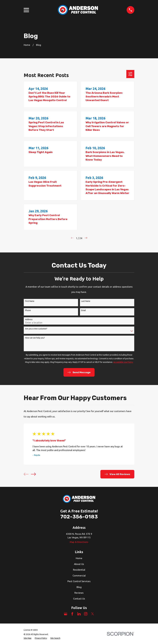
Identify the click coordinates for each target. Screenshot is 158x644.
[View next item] (33, 474)
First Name (30, 301)
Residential (79, 570)
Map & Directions (79, 542)
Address (29, 319)
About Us (79, 564)
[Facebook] (72, 614)
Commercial (79, 576)
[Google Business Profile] (66, 614)
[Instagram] (86, 614)
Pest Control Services (79, 581)
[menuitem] (28, 638)
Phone (28, 310)
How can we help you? (35, 338)
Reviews (79, 593)
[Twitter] (93, 614)
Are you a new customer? (36, 329)
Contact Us (79, 599)
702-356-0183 (79, 517)
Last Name (86, 301)
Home (79, 558)
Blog (79, 587)
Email (83, 310)
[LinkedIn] (79, 614)
